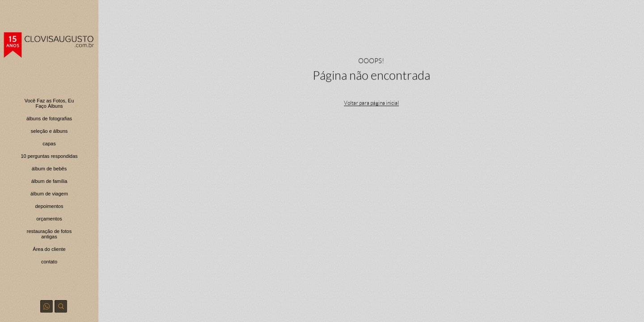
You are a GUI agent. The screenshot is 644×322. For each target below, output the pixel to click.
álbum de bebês (49, 169)
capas (49, 144)
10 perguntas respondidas (49, 156)
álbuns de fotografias (49, 119)
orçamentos (49, 219)
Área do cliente (49, 249)
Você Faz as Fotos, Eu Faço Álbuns (49, 103)
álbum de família (49, 181)
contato (49, 262)
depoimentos (49, 206)
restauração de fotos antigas (49, 234)
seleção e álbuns (49, 131)
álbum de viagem (49, 194)
